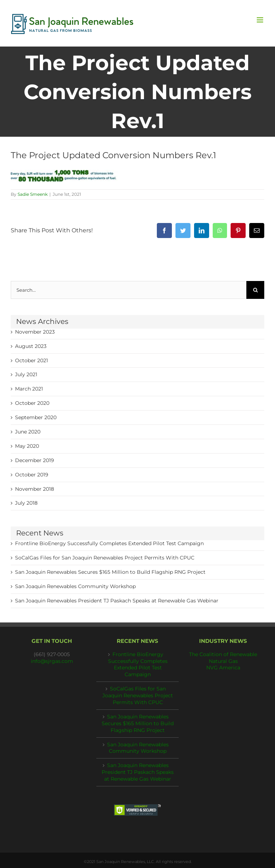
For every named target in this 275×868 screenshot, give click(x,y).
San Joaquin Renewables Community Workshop (75, 586)
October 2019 (32, 475)
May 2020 (27, 446)
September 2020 (36, 417)
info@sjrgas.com (52, 661)
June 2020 (28, 432)
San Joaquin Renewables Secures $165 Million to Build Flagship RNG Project (110, 572)
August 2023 (31, 346)
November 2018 (35, 489)
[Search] (255, 290)
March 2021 (29, 389)
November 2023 (35, 332)
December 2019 (35, 460)
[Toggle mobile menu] (260, 20)
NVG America (223, 668)
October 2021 (32, 360)
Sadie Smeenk (33, 194)
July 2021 (26, 374)
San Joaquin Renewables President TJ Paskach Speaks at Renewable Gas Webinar (117, 601)
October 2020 (32, 403)
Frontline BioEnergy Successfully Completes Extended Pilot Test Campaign (109, 543)
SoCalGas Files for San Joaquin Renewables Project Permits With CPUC (105, 558)
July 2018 (26, 503)
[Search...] (129, 290)
